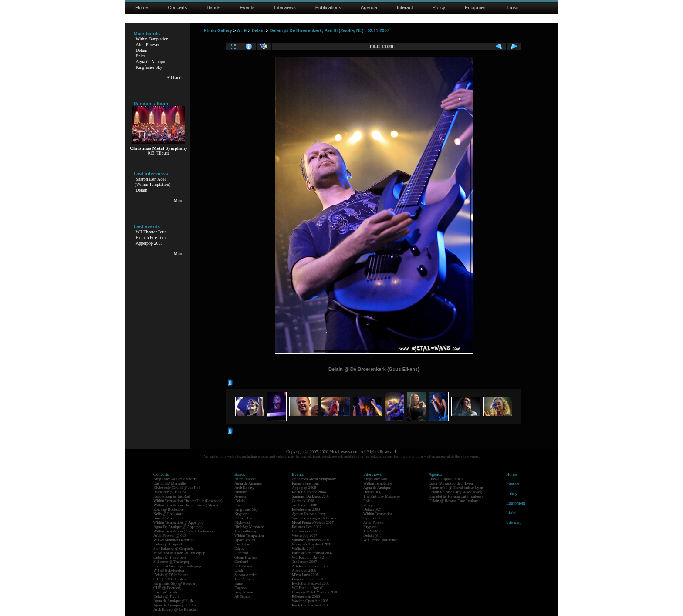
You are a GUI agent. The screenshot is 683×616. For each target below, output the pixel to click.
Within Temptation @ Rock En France (183, 531)
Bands (213, 7)
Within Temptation (152, 39)
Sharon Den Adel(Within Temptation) (153, 182)
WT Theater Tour (151, 232)
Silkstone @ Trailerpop (172, 562)
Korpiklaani (244, 592)
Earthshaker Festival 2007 (312, 553)
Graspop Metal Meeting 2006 (315, 592)
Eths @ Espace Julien (446, 479)
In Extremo (243, 566)
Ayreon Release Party (309, 514)
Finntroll (241, 553)
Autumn (241, 492)
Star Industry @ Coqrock (173, 549)
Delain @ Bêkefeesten (171, 575)
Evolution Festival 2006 (311, 583)
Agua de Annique (151, 62)
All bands (175, 78)
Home (142, 7)
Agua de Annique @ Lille (174, 601)
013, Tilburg (158, 153)
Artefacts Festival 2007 (310, 566)
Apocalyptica (245, 540)
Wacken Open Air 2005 (310, 601)
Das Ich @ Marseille (170, 483)
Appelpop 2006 (304, 570)
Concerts (177, 7)
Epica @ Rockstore (169, 509)
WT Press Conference (380, 540)
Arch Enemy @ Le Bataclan (176, 609)
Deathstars (243, 544)
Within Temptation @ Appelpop (178, 522)
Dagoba (240, 588)
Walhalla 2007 (303, 549)
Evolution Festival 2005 (311, 605)
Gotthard (241, 562)
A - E (242, 31)
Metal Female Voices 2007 (313, 522)
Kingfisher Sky (149, 67)
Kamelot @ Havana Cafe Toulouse (456, 496)
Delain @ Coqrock (168, 544)
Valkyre (369, 505)
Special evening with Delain (314, 518)
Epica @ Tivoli (165, 592)
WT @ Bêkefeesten (169, 570)
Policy (439, 7)
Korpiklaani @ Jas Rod (172, 496)
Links (513, 7)
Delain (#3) (372, 492)
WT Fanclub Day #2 (308, 557)
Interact (405, 7)
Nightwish (243, 522)
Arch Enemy (244, 488)
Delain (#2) (372, 509)
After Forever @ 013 (170, 535)
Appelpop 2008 (149, 243)
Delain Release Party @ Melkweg (455, 492)
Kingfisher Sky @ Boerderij (176, 479)
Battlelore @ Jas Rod (170, 492)
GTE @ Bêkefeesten (169, 579)
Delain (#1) (372, 535)
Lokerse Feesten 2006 (309, 579)
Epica (141, 56)
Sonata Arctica (246, 575)
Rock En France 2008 (309, 492)
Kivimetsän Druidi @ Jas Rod (177, 488)
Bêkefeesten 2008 (306, 509)
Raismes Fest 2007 (307, 527)
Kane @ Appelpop (168, 518)
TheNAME (372, 531)
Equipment (476, 7)
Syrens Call (372, 518)
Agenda (369, 7)
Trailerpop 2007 (304, 562)
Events (247, 7)
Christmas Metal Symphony (314, 479)
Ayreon (240, 496)
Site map (514, 522)
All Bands (242, 596)
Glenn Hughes (246, 557)
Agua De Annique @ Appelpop (178, 527)
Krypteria (242, 514)
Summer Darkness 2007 (311, 540)
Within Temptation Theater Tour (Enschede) (188, 501)
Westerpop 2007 (305, 535)
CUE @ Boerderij (167, 588)
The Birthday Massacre (382, 496)
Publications (328, 7)
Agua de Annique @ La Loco (176, 605)
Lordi (239, 570)
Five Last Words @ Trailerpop (177, 566)
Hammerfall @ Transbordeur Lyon (456, 488)
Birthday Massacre (249, 527)
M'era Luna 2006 (305, 575)
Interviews (285, 7)
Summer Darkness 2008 (311, 496)
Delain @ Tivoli (166, 596)
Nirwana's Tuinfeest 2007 (312, 544)
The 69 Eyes (244, 579)
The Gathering (246, 531)
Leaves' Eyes (245, 518)
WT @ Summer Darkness (174, 540)
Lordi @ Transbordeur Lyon (451, 483)
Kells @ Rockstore (168, 514)
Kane (238, 583)
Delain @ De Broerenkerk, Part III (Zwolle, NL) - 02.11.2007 (329, 31)
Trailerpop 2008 (304, 505)
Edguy (240, 549)
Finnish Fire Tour (151, 237)
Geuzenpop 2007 (305, 531)
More (179, 200)
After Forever (148, 45)
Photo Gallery (218, 31)
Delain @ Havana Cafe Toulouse (454, 501)
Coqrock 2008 (303, 501)
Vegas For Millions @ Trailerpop (179, 553)
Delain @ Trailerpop (169, 557)
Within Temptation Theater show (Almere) (187, 505)
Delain (142, 50)
